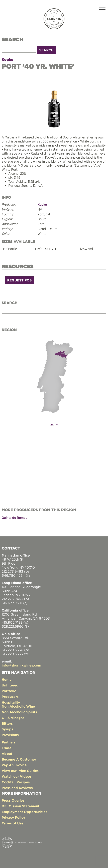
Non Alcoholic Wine (18, 706)
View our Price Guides (20, 771)
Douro (54, 425)
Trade (7, 748)
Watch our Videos (17, 776)
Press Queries (13, 800)
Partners (9, 742)
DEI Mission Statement (21, 806)
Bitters (7, 723)
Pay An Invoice (14, 765)
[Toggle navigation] (102, 8)
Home (7, 679)
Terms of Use (13, 823)
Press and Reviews (17, 788)
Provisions (10, 735)
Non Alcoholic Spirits (19, 712)
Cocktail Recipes (16, 782)
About (7, 754)
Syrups (7, 729)
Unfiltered (10, 685)
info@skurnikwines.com (21, 665)
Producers (10, 697)
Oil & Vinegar (13, 718)
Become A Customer (19, 759)
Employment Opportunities (24, 812)
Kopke (7, 60)
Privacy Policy (13, 817)
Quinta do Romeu (15, 518)
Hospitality (11, 702)
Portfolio (9, 691)
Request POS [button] (19, 280)
